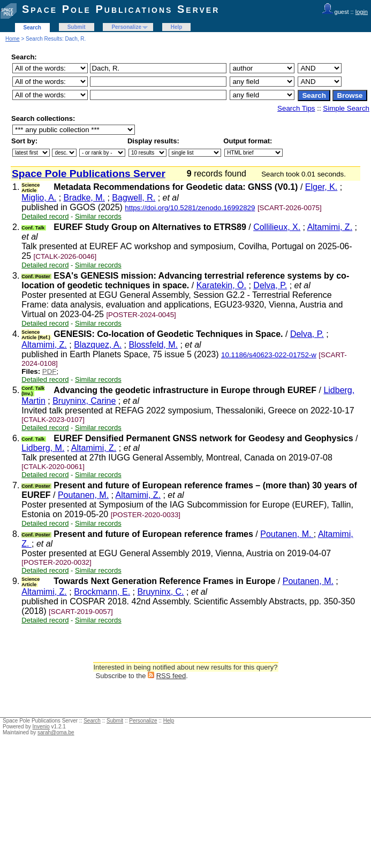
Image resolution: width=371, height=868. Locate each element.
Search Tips (296, 108)
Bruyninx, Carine (84, 401)
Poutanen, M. (83, 495)
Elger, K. (321, 187)
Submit (77, 27)
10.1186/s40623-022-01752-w (269, 355)
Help (177, 27)
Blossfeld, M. (153, 345)
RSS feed (171, 676)
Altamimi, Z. (330, 227)
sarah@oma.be (56, 732)
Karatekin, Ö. (221, 285)
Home (13, 39)
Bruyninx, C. (160, 592)
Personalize (126, 27)
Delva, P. (270, 285)
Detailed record (45, 216)
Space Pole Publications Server (121, 9)
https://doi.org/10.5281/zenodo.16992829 (190, 208)
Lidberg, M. (43, 448)
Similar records (98, 216)
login (362, 12)
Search (32, 28)
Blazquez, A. (98, 345)
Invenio (41, 727)
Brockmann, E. (102, 592)
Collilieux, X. (277, 227)
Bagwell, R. (134, 198)
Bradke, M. (84, 198)
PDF (50, 371)
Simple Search (346, 108)
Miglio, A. (39, 198)
